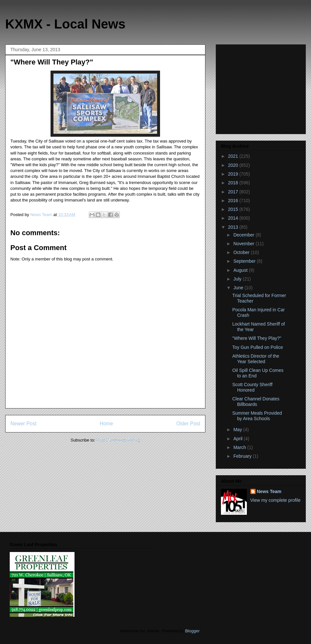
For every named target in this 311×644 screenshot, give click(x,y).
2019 (234, 174)
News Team (269, 491)
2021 (234, 156)
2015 (234, 209)
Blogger (192, 631)
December (244, 235)
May (238, 430)
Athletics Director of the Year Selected (256, 359)
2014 (234, 218)
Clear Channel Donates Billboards (256, 402)
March (240, 447)
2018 (234, 183)
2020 (234, 165)
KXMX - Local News (65, 24)
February (243, 456)
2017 (234, 192)
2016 (234, 201)
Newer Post (23, 424)
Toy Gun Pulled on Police (258, 347)
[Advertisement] (261, 87)
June (239, 288)
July (238, 279)
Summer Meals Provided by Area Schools (257, 416)
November (244, 244)
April (238, 439)
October (242, 252)
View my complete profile (276, 500)
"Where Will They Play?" (257, 338)
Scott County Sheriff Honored (252, 387)
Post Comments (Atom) (118, 440)
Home (107, 424)
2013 (234, 227)
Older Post (188, 424)
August (241, 270)
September (245, 261)
